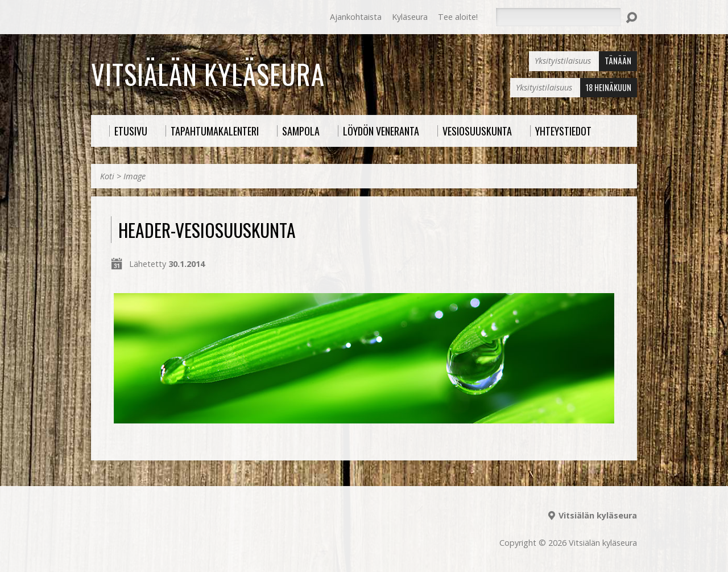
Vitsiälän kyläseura (208, 74)
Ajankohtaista (356, 17)
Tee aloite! (458, 17)
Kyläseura (410, 17)
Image (135, 176)
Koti (107, 176)
